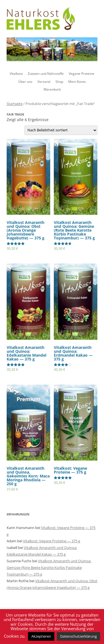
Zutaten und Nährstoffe (46, 74)
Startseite (15, 104)
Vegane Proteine (82, 74)
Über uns (25, 82)
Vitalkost (16, 74)
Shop (59, 82)
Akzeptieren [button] (41, 636)
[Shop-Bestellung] (61, 130)
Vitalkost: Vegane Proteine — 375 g (52, 541)
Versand (44, 82)
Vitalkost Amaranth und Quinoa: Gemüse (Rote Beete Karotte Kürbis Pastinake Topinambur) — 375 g (49, 568)
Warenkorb (52, 89)
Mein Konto (77, 82)
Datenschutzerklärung (78, 636)
